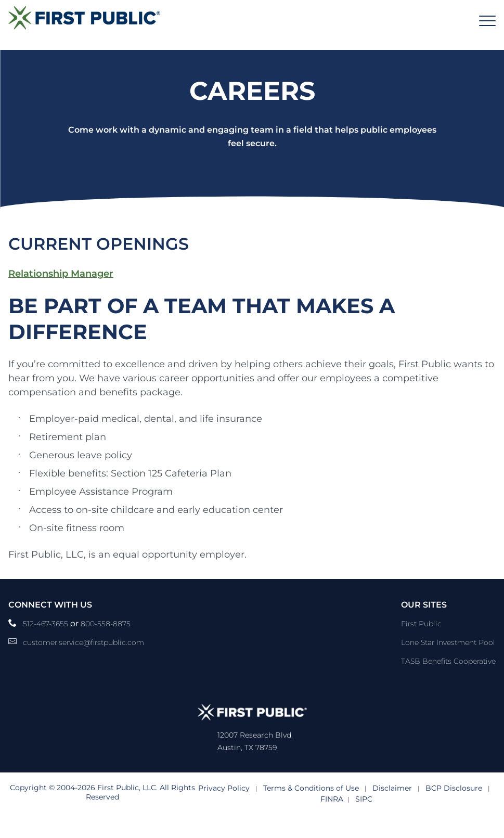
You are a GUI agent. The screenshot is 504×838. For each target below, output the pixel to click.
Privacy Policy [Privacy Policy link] (224, 788)
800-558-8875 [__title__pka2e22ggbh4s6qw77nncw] (106, 624)
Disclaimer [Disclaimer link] (392, 788)
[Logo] (84, 17)
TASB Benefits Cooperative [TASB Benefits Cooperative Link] (448, 661)
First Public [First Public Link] (421, 624)
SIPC (364, 799)
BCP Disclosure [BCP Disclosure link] (454, 788)
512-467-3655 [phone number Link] (47, 624)
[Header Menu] (487, 21)
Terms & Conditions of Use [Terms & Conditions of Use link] (311, 788)
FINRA (332, 799)
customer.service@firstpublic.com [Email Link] (83, 642)
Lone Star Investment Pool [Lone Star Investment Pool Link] (448, 642)
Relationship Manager (61, 274)
